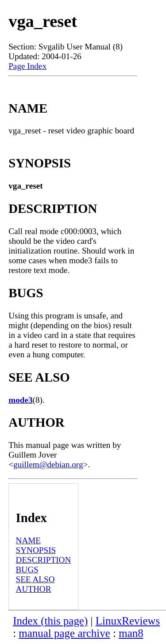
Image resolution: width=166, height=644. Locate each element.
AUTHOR (34, 589)
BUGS (27, 570)
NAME (29, 540)
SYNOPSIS (36, 550)
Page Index (27, 66)
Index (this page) (50, 621)
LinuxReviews (128, 621)
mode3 (20, 400)
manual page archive (64, 633)
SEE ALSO (35, 579)
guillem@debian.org (48, 464)
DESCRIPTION (44, 560)
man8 (131, 633)
